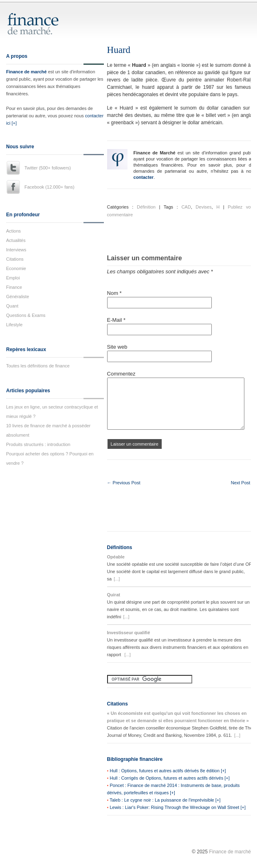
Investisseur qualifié (129, 633)
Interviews (16, 250)
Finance (14, 287)
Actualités (16, 240)
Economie (16, 268)
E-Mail (116, 320)
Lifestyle (14, 325)
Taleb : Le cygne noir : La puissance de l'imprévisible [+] (165, 800)
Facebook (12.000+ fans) (49, 187)
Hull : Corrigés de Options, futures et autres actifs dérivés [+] (169, 778)
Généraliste (18, 297)
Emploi (13, 278)
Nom (114, 293)
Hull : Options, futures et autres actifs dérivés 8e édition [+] (168, 771)
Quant (12, 306)
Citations (15, 259)
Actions (13, 231)
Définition (146, 207)
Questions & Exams (26, 315)
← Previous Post (124, 483)
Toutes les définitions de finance (38, 366)
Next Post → (244, 483)
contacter (144, 177)
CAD (186, 207)
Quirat (114, 595)
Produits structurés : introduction (38, 444)
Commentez (121, 374)
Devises (203, 207)
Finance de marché (26, 72)
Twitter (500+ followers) (48, 168)
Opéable (116, 557)
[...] (117, 579)
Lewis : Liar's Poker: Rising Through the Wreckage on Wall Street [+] (178, 807)
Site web (117, 347)
